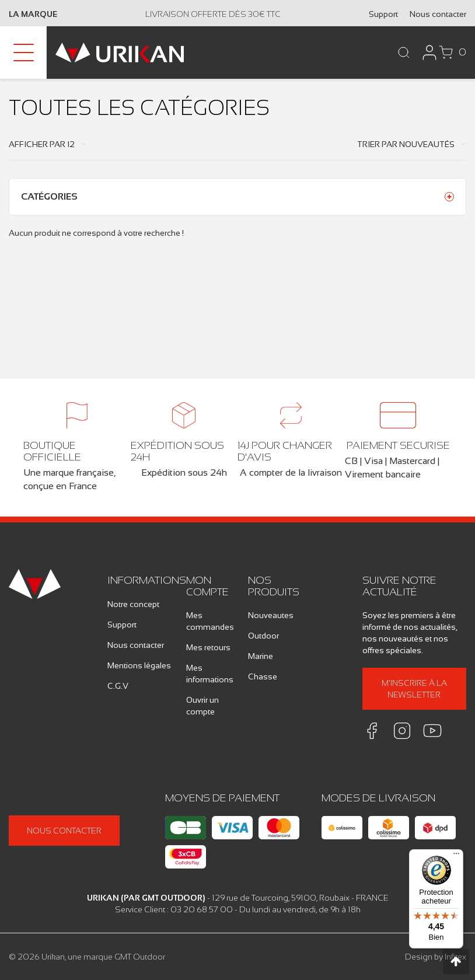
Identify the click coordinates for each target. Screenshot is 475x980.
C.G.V (118, 686)
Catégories (49, 196)
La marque (33, 14)
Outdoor (263, 636)
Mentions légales (139, 665)
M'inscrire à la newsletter (414, 689)
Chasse (263, 676)
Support (383, 14)
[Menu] (456, 856)
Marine (261, 656)
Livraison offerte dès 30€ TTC (213, 14)
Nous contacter (438, 14)
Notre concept (133, 604)
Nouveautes (271, 615)
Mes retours (208, 647)
